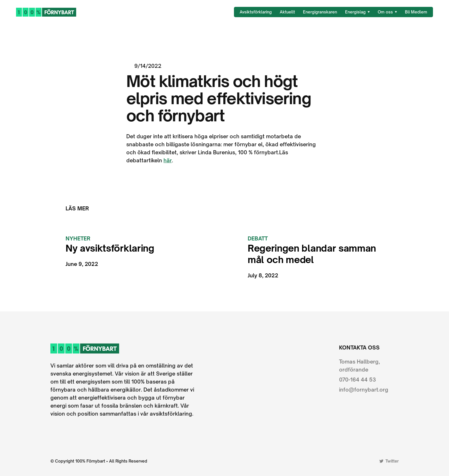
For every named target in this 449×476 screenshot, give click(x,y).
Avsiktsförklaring (256, 12)
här (168, 160)
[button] (357, 12)
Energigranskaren (320, 12)
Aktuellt (287, 12)
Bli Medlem (416, 12)
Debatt (258, 238)
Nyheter (78, 238)
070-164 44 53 (358, 380)
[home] (46, 12)
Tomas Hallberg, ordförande (360, 366)
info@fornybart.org (364, 390)
